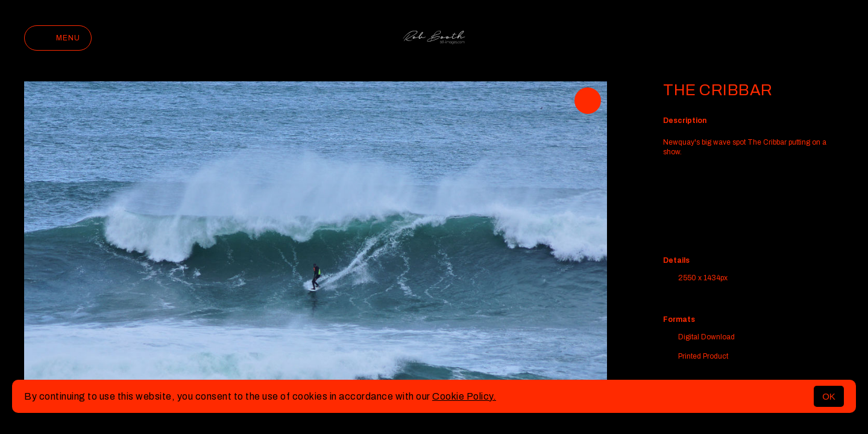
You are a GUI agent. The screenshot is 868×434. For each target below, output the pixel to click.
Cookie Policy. (464, 396)
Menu (58, 38)
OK (829, 396)
